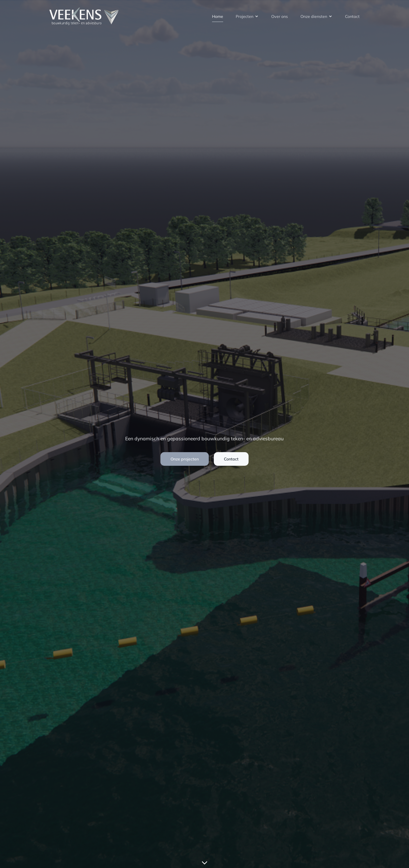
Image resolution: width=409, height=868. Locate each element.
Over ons (280, 16)
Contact (352, 16)
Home (218, 16)
